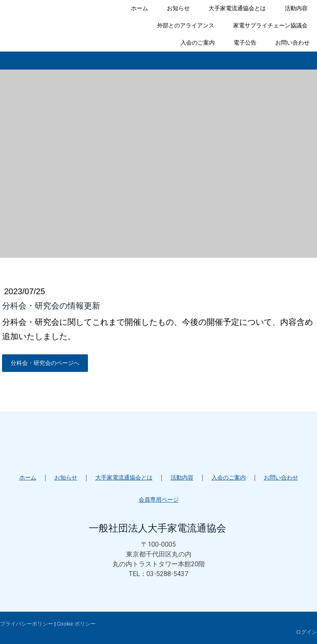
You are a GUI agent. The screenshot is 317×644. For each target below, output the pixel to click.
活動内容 (296, 8)
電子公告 (245, 43)
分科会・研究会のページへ (45, 363)
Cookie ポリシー (76, 624)
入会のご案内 (198, 43)
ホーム (139, 8)
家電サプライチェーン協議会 (270, 25)
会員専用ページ (159, 500)
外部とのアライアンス (186, 25)
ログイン (306, 632)
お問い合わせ (292, 43)
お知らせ (178, 8)
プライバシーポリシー (27, 624)
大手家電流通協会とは (237, 8)
